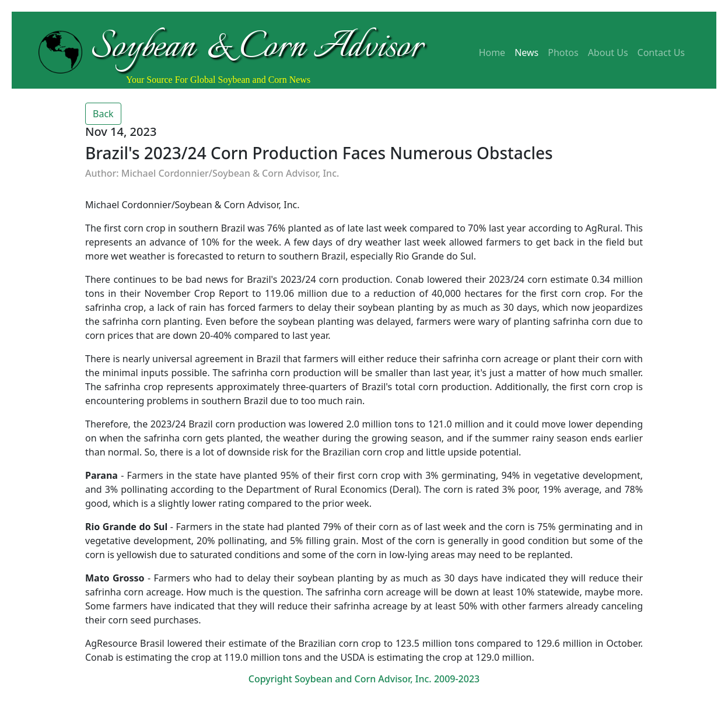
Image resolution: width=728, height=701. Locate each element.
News (526, 52)
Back (103, 114)
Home (492, 52)
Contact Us (661, 52)
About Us (608, 52)
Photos (563, 52)
